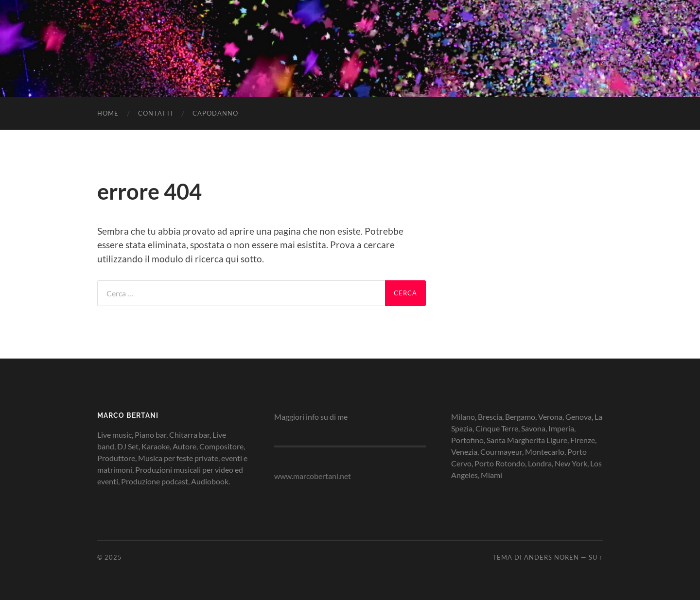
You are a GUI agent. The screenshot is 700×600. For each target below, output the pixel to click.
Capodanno (215, 113)
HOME (108, 113)
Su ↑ (596, 557)
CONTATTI (156, 113)
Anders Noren (551, 557)
